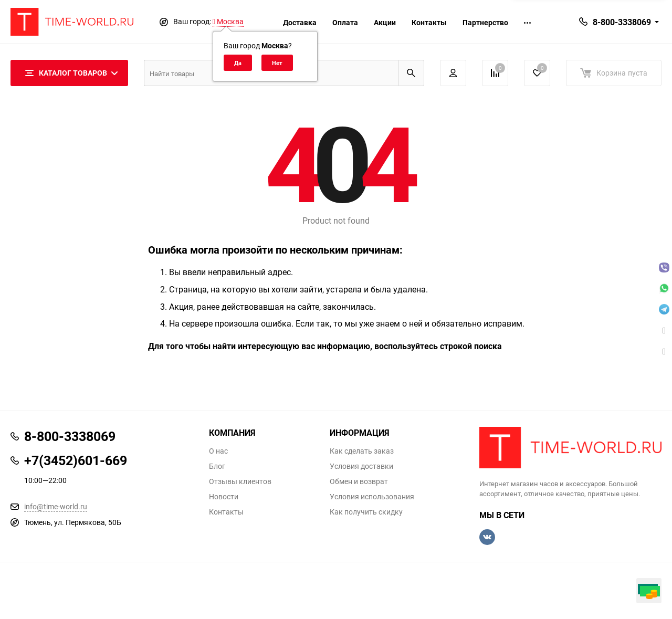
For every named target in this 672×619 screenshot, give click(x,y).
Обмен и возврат (359, 481)
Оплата (345, 22)
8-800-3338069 (622, 22)
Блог (217, 466)
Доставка (300, 22)
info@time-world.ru (56, 506)
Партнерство (485, 22)
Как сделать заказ (362, 451)
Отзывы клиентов (240, 481)
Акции (385, 22)
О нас (218, 451)
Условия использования (372, 497)
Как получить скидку (366, 512)
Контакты (429, 22)
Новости (224, 497)
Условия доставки (361, 466)
